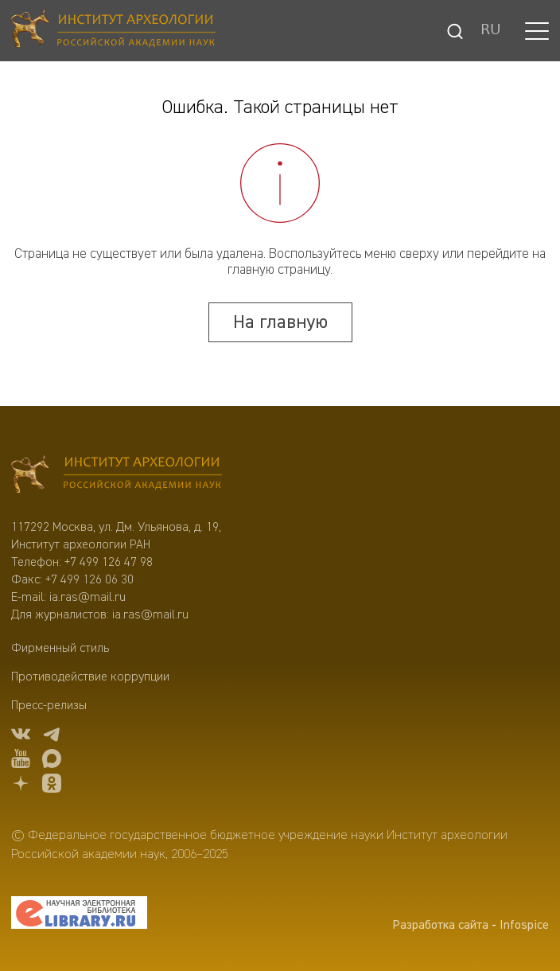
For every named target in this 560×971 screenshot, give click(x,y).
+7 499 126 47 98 (109, 563)
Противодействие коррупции (90, 677)
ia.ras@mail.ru (87, 598)
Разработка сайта (440, 926)
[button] (537, 31)
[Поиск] (455, 31)
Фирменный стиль (60, 649)
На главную (280, 322)
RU (491, 31)
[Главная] (113, 31)
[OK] (52, 786)
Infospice (524, 926)
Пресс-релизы (49, 706)
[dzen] (21, 786)
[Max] (52, 761)
